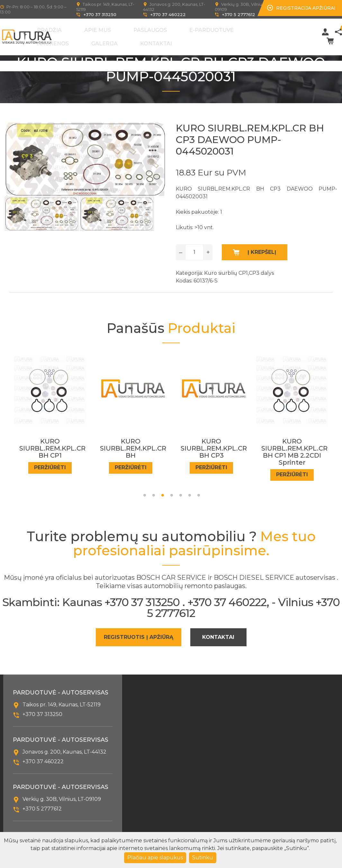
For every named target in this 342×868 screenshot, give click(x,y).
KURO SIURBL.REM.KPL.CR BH (201, 443)
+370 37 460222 (168, 14)
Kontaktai (99, 39)
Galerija (274, 29)
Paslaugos (158, 29)
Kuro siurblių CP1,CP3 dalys (239, 267)
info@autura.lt (41, 829)
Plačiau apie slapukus (155, 858)
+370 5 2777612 (239, 14)
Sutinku (203, 858)
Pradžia (96, 29)
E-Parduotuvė (200, 29)
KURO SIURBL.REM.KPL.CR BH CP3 (282, 443)
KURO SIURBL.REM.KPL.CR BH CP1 (40, 443)
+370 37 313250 (100, 14)
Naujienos (242, 29)
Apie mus (125, 29)
